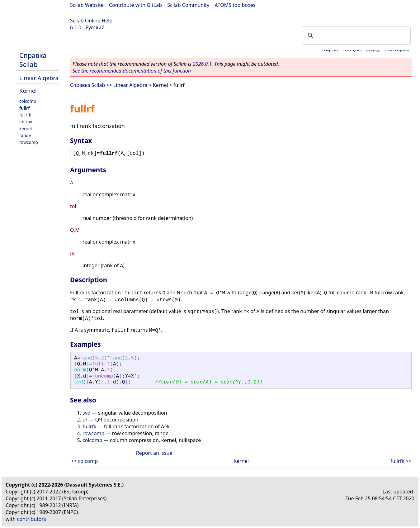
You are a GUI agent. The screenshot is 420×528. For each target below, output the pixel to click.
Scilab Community (188, 5)
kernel (26, 128)
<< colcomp (84, 461)
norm (80, 370)
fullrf (25, 108)
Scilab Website (87, 5)
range (25, 135)
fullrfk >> (401, 461)
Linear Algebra (39, 78)
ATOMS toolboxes (235, 5)
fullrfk (25, 115)
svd (79, 382)
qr (85, 420)
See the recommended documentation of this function (132, 71)
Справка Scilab (33, 60)
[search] (355, 36)
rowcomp (29, 142)
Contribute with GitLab (135, 5)
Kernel (28, 90)
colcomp (28, 101)
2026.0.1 (202, 64)
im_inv (26, 122)
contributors (32, 519)
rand (86, 358)
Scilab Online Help (91, 21)
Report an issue (154, 453)
